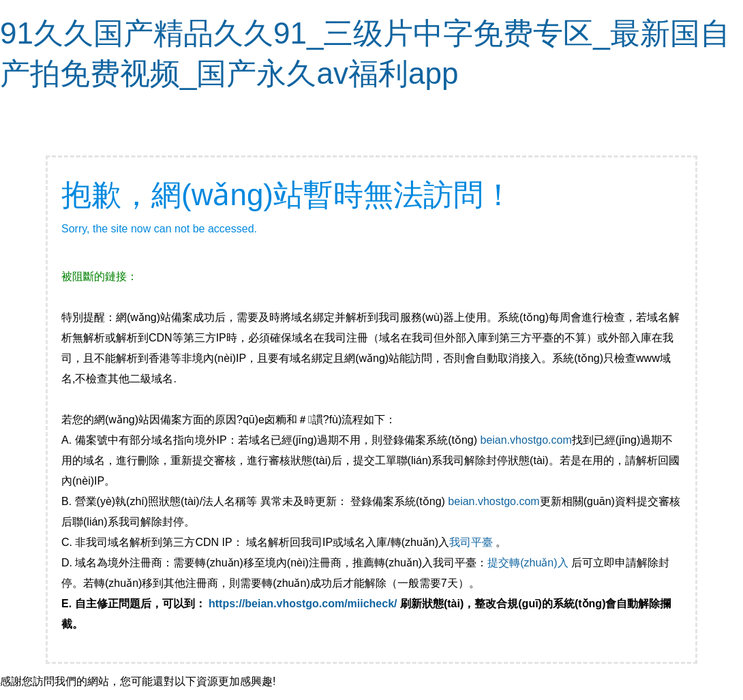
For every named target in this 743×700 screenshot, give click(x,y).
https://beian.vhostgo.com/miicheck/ (303, 604)
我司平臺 (472, 542)
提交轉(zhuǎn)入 (528, 563)
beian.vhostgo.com (526, 440)
